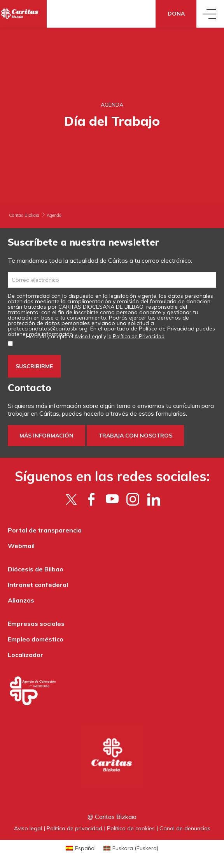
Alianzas (21, 600)
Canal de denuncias (185, 828)
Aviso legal (28, 828)
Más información (46, 436)
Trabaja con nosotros (135, 436)
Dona (176, 14)
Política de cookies (131, 828)
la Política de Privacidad (136, 336)
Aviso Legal (88, 336)
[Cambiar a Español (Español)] (81, 848)
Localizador (25, 655)
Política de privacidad (74, 828)
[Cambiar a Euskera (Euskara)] (131, 848)
